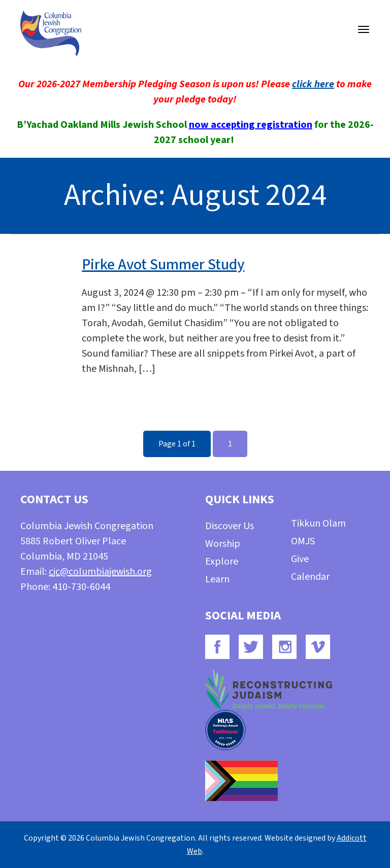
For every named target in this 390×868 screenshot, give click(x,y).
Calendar (310, 577)
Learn (217, 579)
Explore (222, 562)
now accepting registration (251, 125)
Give (300, 559)
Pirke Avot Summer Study (163, 265)
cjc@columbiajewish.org (100, 572)
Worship (223, 544)
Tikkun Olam (318, 524)
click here (313, 84)
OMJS (303, 541)
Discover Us (230, 526)
